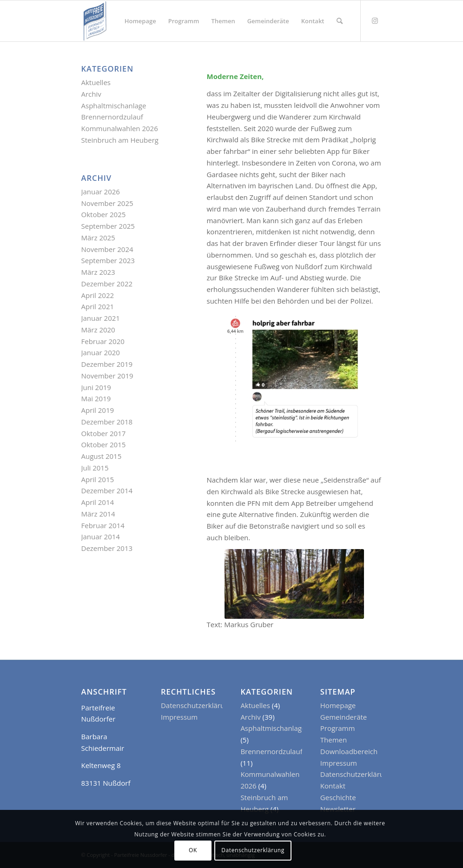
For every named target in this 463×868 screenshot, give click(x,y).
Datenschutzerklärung (197, 705)
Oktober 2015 (104, 444)
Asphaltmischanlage (114, 106)
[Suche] (340, 21)
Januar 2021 (101, 318)
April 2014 (98, 502)
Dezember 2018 (107, 422)
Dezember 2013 (107, 548)
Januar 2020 (101, 352)
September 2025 (108, 226)
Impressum (179, 717)
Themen (334, 740)
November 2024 (107, 249)
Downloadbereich (349, 751)
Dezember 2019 (107, 364)
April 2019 (98, 410)
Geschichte (338, 797)
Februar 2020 (103, 341)
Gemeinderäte (344, 717)
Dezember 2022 (107, 284)
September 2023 (108, 260)
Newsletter (338, 809)
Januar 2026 (101, 192)
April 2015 (98, 479)
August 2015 (102, 456)
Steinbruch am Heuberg (120, 140)
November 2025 (107, 203)
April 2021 (98, 306)
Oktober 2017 (104, 433)
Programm (338, 728)
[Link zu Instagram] (375, 20)
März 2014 (98, 514)
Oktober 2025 (104, 214)
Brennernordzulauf (112, 117)
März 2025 (98, 238)
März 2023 (98, 272)
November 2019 (107, 376)
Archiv (91, 94)
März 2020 (98, 330)
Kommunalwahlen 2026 (120, 128)
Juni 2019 (96, 387)
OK (193, 850)
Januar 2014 (101, 537)
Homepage (338, 705)
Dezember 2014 (107, 490)
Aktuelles (96, 82)
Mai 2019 (96, 398)
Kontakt (333, 786)
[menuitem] (140, 21)
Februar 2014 (103, 525)
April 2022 (98, 295)
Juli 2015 (95, 468)
